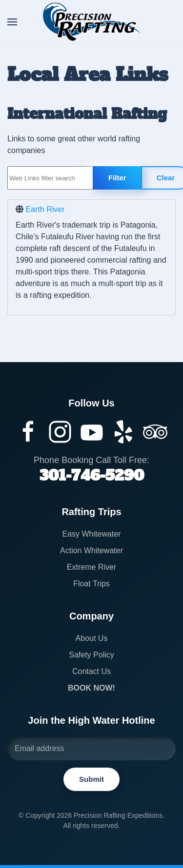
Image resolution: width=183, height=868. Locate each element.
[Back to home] (92, 22)
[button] (12, 22)
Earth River (45, 209)
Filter (117, 178)
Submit (91, 779)
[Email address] (91, 749)
